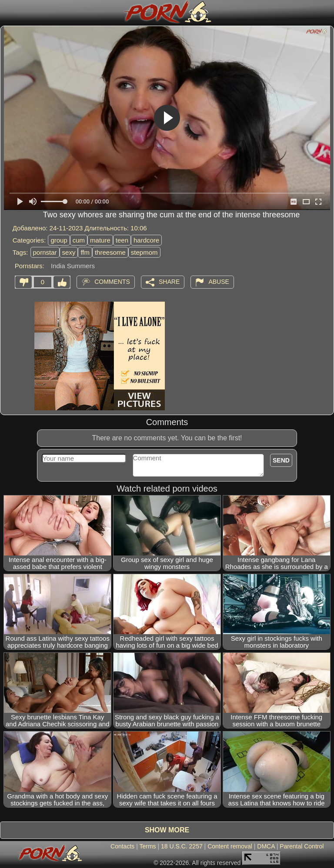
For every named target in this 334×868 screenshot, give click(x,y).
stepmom (144, 252)
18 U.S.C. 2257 (182, 846)
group (59, 240)
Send (281, 460)
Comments (112, 281)
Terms (147, 846)
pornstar (45, 252)
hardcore (146, 240)
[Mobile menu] (8, 12)
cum (79, 240)
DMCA (266, 846)
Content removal (230, 846)
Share (169, 281)
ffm (85, 252)
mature (100, 240)
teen (122, 240)
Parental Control (302, 846)
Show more (167, 830)
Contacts (122, 846)
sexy (69, 252)
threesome (110, 252)
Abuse (219, 281)
